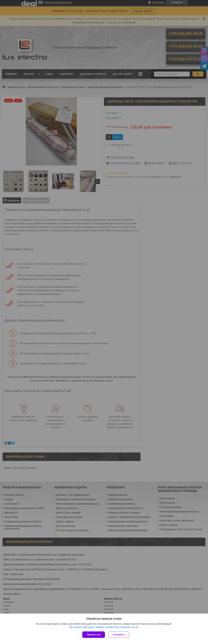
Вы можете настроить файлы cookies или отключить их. (103, 627)
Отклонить (119, 635)
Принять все (94, 635)
